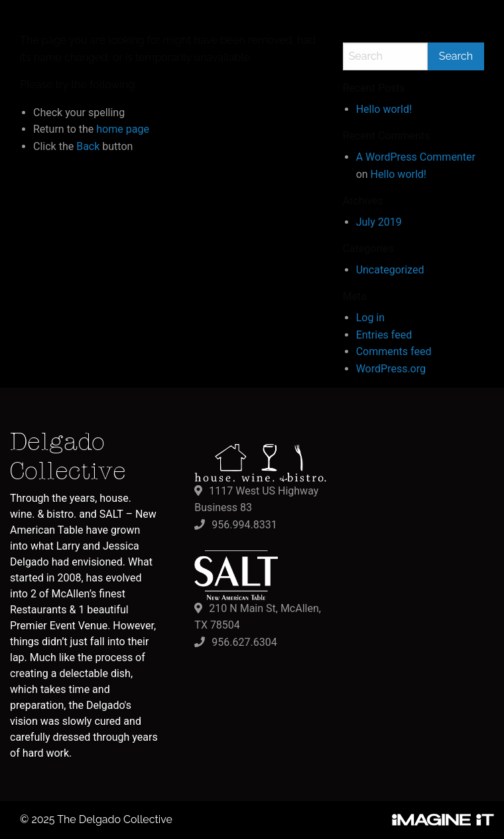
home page (123, 129)
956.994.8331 (244, 525)
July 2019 (379, 222)
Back (88, 146)
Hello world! (384, 109)
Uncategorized (390, 270)
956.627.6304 (244, 642)
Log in (370, 318)
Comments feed (394, 351)
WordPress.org (391, 369)
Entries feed (384, 335)
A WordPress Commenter (416, 157)
